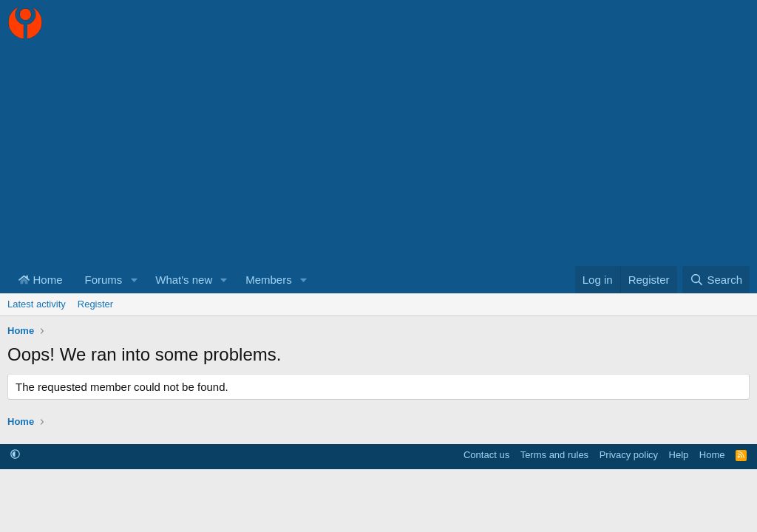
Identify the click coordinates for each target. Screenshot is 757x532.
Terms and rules (554, 455)
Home (41, 280)
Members (269, 280)
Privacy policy (629, 455)
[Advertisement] (378, 155)
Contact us (486, 455)
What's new (184, 280)
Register (95, 304)
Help (679, 455)
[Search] (716, 280)
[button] (134, 280)
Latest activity (37, 304)
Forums (104, 280)
